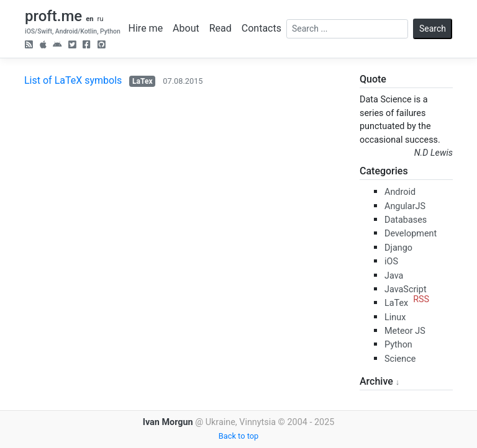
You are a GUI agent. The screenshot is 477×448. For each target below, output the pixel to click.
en (89, 19)
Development (411, 234)
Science (400, 359)
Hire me (146, 28)
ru (100, 19)
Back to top (238, 436)
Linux (395, 317)
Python (398, 345)
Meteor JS (405, 331)
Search (433, 29)
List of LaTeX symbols (73, 80)
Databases (406, 220)
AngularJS (405, 206)
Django (398, 248)
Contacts (261, 28)
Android (400, 192)
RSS (421, 299)
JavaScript (406, 289)
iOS (391, 262)
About (186, 28)
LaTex (142, 81)
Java (394, 276)
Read (220, 28)
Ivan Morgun (168, 422)
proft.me (53, 16)
